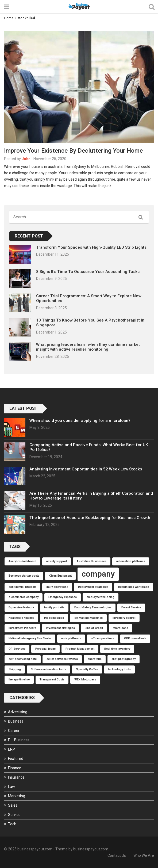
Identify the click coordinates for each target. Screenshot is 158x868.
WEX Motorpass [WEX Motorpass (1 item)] (85, 679)
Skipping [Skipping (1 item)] (15, 669)
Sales (13, 805)
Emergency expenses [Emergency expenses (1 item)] (63, 597)
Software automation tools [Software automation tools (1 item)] (48, 669)
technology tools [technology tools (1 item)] (119, 669)
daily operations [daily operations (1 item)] (57, 587)
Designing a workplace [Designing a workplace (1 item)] (134, 587)
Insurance (16, 777)
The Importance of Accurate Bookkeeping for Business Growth (90, 518)
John (26, 159)
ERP (11, 749)
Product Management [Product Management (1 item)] (80, 649)
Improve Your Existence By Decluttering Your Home (73, 150)
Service (14, 815)
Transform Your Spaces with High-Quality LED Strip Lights (91, 247)
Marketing (17, 796)
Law (11, 787)
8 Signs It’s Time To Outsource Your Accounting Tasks (88, 272)
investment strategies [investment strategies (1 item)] (60, 628)
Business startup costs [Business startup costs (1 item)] (24, 576)
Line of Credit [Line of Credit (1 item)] (94, 628)
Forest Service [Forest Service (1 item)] (131, 607)
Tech (12, 824)
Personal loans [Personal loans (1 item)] (45, 649)
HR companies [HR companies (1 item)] (54, 618)
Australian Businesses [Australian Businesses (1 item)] (92, 561)
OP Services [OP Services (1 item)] (17, 649)
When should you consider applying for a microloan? (80, 421)
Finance (15, 768)
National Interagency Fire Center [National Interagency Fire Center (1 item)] (30, 638)
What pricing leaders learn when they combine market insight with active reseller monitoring (88, 347)
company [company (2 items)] (98, 574)
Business (16, 721)
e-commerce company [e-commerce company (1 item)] (24, 597)
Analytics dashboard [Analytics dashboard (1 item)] (22, 561)
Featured (16, 759)
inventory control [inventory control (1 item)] (124, 618)
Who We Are (144, 855)
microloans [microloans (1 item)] (120, 628)
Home (9, 18)
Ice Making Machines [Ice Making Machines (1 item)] (88, 618)
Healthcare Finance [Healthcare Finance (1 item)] (21, 618)
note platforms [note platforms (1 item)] (71, 638)
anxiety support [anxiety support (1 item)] (57, 561)
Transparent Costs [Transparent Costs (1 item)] (52, 679)
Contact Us (117, 855)
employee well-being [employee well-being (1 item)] (101, 597)
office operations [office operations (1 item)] (103, 638)
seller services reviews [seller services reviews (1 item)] (62, 659)
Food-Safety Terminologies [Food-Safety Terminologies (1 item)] (93, 607)
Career (14, 731)
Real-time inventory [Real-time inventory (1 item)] (117, 649)
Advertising (18, 712)
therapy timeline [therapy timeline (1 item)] (19, 679)
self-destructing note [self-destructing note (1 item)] (23, 659)
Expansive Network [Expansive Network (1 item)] (21, 607)
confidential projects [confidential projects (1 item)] (22, 587)
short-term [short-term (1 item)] (95, 659)
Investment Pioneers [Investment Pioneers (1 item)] (22, 628)
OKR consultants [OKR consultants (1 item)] (135, 638)
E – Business (19, 740)
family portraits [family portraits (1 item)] (54, 607)
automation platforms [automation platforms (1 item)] (131, 561)
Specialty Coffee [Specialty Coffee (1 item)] (87, 669)
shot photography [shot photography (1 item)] (124, 659)
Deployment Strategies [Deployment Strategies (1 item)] (93, 587)
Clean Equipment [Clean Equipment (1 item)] (60, 576)
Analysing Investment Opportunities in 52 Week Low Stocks (86, 469)
